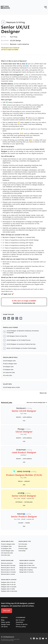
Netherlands (28, 502)
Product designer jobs (10, 364)
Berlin (20, 481)
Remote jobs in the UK (8, 570)
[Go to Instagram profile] (40, 638)
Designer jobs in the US (8, 582)
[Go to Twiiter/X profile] (31, 638)
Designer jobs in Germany (9, 591)
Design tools (6, 624)
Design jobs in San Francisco (28, 568)
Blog (3, 620)
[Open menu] (46, 7)
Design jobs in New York (27, 565)
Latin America (23, 44)
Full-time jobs (23, 544)
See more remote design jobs (36, 403)
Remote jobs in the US (8, 568)
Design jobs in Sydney (26, 570)
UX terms (4, 627)
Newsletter (20, 622)
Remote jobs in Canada (8, 572)
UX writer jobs (7, 375)
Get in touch (20, 620)
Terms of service (22, 624)
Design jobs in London (26, 563)
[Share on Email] (21, 318)
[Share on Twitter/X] (13, 318)
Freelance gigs (23, 549)
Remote (13, 44)
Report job (43, 393)
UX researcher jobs (9, 372)
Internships (22, 551)
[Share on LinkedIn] (9, 318)
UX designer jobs (8, 367)
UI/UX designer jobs (9, 361)
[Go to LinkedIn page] (37, 638)
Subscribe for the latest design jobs (24, 303)
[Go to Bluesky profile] (43, 638)
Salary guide (6, 622)
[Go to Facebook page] (34, 638)
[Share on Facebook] (5, 318)
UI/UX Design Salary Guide (11, 387)
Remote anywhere (7, 563)
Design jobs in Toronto (26, 572)
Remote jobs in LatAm (8, 574)
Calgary (21, 523)
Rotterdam (19, 502)
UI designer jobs (8, 370)
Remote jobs (22, 546)
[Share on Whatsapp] (17, 318)
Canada (28, 523)
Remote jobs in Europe (8, 565)
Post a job (7, 611)
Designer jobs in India (8, 589)
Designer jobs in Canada (9, 587)
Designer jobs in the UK (8, 585)
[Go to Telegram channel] (46, 638)
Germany (27, 481)
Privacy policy (21, 627)
